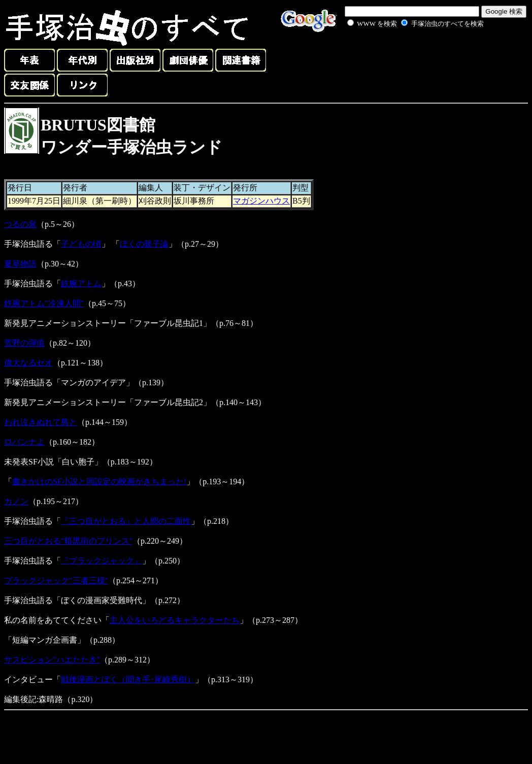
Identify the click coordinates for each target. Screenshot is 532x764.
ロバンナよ (24, 442)
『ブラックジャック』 (102, 561)
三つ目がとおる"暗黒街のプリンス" (68, 541)
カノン (16, 501)
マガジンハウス (261, 201)
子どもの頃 (81, 244)
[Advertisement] (404, 53)
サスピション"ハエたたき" (52, 660)
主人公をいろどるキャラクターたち (175, 620)
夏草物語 (20, 264)
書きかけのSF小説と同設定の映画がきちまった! (99, 481)
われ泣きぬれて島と (41, 422)
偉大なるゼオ (28, 363)
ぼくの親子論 (144, 244)
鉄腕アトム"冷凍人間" (44, 303)
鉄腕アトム (81, 284)
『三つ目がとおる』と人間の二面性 (126, 521)
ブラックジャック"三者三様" (56, 580)
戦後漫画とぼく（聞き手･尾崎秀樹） (128, 679)
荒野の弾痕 (24, 343)
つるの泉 (20, 224)
